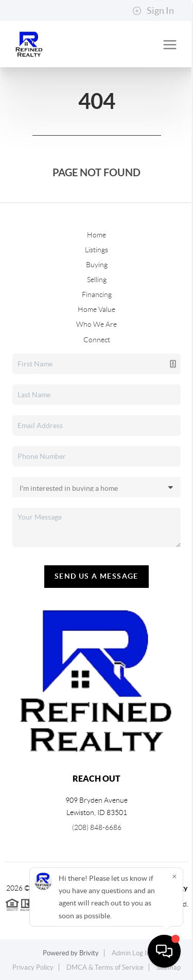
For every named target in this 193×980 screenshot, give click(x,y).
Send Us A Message (97, 576)
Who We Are (97, 324)
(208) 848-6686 (97, 827)
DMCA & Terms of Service (105, 967)
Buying (97, 265)
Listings (97, 250)
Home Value (97, 309)
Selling (97, 280)
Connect (97, 340)
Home (97, 235)
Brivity (89, 953)
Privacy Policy (33, 967)
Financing (97, 294)
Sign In (153, 11)
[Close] (174, 877)
